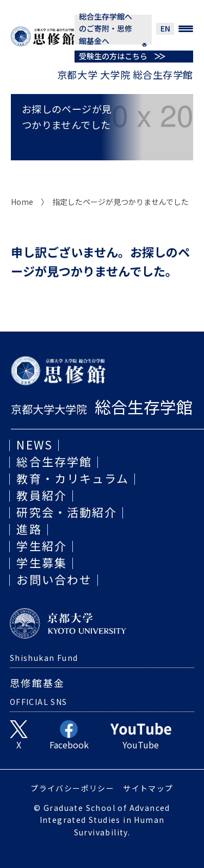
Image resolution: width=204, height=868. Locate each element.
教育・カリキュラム (73, 478)
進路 (29, 529)
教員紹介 (41, 495)
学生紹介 (41, 546)
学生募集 (41, 563)
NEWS (34, 445)
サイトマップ (148, 788)
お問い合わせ (54, 579)
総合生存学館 (54, 461)
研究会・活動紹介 (67, 512)
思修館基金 (38, 683)
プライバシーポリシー (72, 788)
